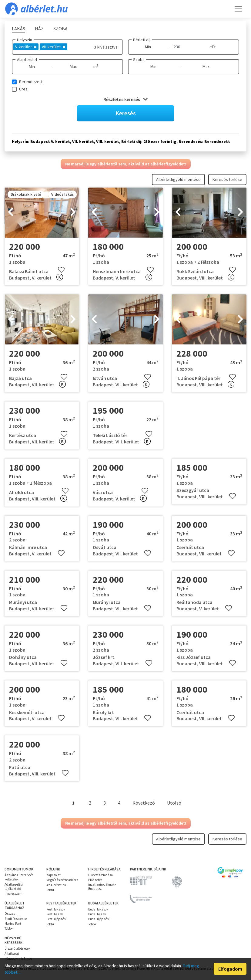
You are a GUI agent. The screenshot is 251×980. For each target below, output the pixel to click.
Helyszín (25, 40)
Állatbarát (12, 954)
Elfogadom (230, 969)
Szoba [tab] (60, 29)
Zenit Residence (16, 919)
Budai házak (97, 914)
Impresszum (13, 894)
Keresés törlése (227, 179)
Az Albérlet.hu (56, 885)
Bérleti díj (142, 40)
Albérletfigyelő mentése (178, 179)
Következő (144, 803)
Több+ (50, 890)
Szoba (139, 59)
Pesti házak (55, 914)
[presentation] (11, 213)
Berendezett (31, 82)
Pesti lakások (56, 909)
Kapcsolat (54, 875)
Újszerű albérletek (17, 948)
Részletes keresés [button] (125, 99)
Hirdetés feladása (100, 875)
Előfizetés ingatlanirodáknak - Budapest (102, 884)
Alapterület (27, 59)
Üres (23, 89)
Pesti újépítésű (57, 919)
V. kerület (26, 47)
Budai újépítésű (99, 919)
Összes (10, 914)
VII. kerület (54, 47)
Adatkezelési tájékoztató (14, 887)
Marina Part (13, 924)
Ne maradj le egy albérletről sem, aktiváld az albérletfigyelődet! (126, 164)
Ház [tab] (39, 29)
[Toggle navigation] (238, 9)
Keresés (126, 113)
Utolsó (174, 803)
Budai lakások (98, 909)
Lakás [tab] (18, 29)
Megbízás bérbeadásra (62, 880)
